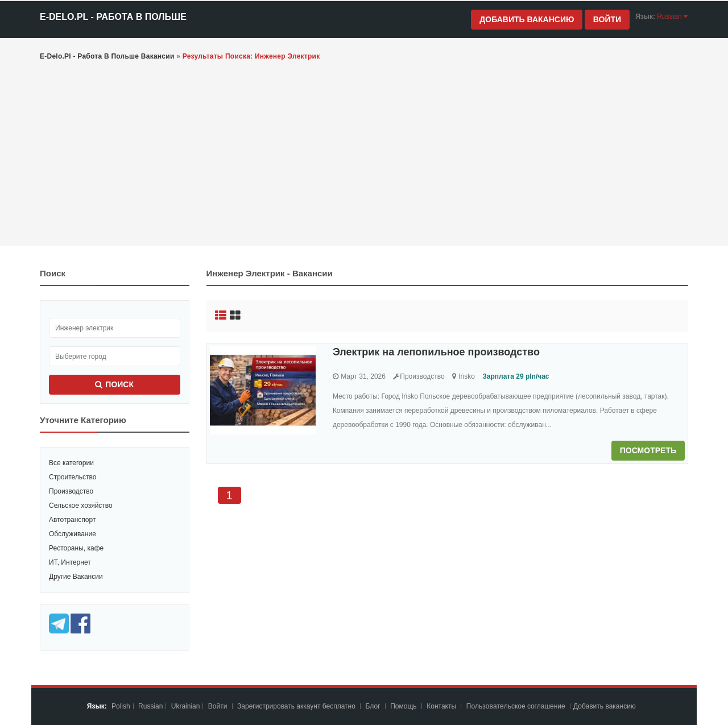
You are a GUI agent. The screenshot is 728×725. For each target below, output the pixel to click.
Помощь (403, 706)
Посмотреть (648, 450)
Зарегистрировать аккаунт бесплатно (297, 706)
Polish (121, 706)
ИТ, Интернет (70, 562)
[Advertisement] (364, 155)
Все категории (71, 463)
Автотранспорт (72, 520)
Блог (373, 706)
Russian (150, 706)
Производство (71, 491)
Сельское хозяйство (81, 506)
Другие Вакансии (76, 577)
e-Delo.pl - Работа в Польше (113, 17)
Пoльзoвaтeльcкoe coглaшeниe (517, 706)
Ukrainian (186, 706)
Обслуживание (73, 534)
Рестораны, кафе (76, 548)
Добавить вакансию (527, 19)
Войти (607, 19)
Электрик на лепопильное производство (436, 352)
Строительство (73, 477)
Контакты (442, 706)
